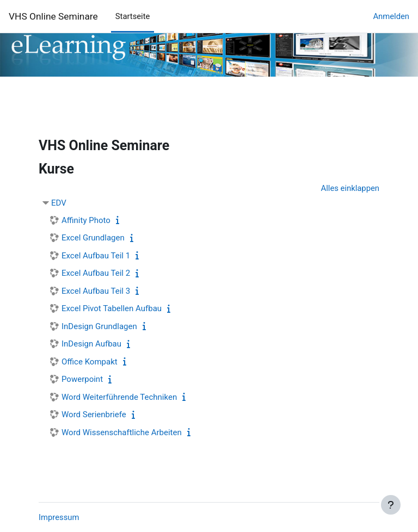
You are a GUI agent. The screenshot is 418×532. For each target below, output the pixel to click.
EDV (59, 203)
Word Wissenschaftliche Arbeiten (122, 432)
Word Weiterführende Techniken (119, 397)
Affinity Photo (86, 220)
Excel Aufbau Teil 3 (96, 291)
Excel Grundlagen (93, 238)
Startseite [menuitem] (133, 16)
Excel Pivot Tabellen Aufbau (112, 308)
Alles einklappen (350, 188)
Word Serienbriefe (94, 415)
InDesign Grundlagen (99, 326)
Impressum (59, 517)
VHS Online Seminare (53, 16)
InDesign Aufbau (91, 344)
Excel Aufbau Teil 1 (96, 256)
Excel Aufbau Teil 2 (96, 273)
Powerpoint (82, 379)
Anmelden (391, 16)
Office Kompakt (90, 362)
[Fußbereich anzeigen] (391, 505)
